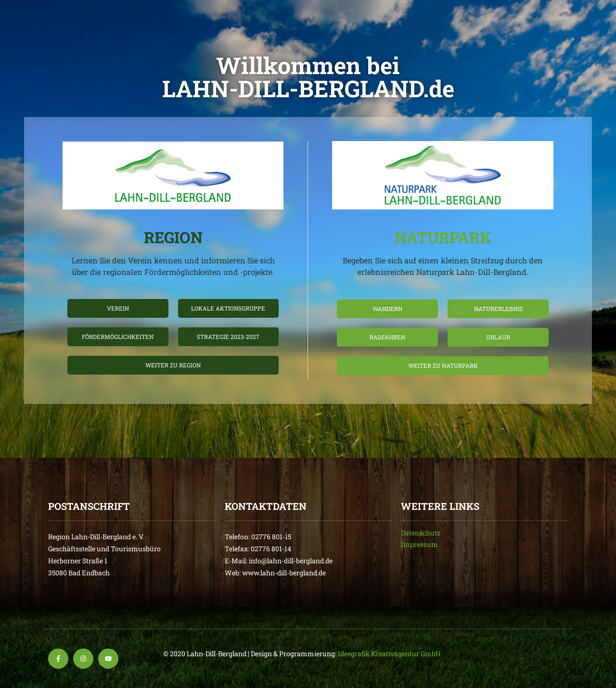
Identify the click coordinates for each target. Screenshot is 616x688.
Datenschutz (421, 533)
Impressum (419, 544)
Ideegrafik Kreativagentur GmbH (389, 654)
